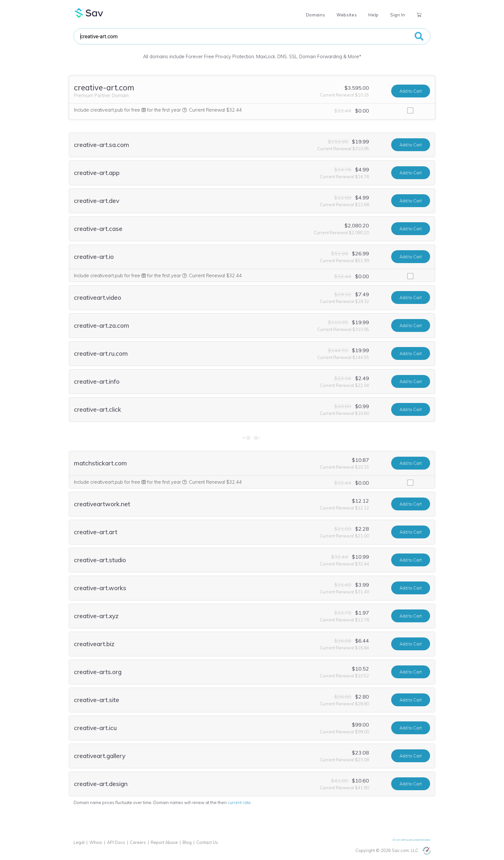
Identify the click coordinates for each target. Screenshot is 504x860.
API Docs (116, 842)
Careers (138, 842)
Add (411, 91)
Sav (89, 13)
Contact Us (207, 842)
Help (373, 15)
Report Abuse (164, 842)
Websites (347, 15)
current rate (239, 802)
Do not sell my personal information (412, 840)
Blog (187, 842)
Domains (315, 15)
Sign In (398, 15)
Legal (79, 842)
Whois (96, 842)
